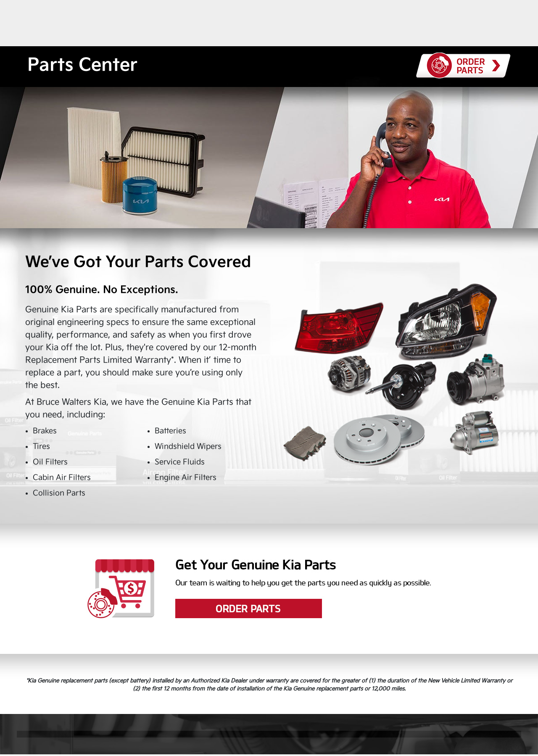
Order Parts (269, 589)
